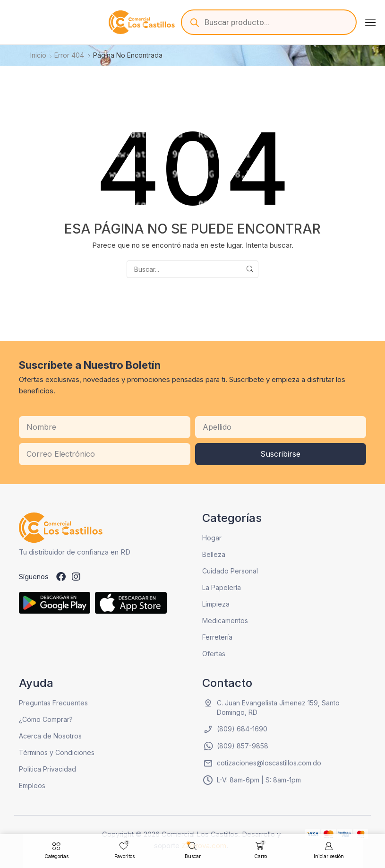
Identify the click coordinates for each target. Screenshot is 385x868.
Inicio (38, 55)
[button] (370, 22)
